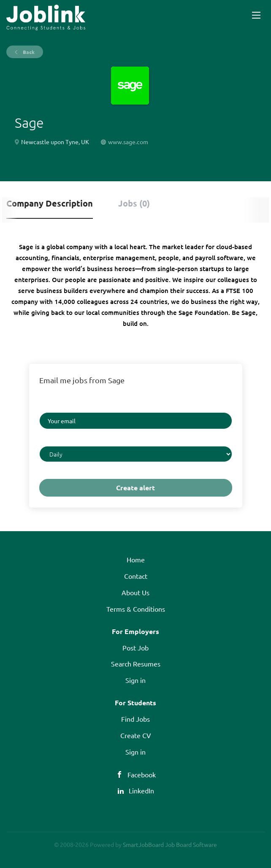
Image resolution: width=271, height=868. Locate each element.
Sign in (135, 680)
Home (136, 559)
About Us (135, 592)
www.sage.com (128, 142)
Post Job (135, 648)
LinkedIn (141, 790)
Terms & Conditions (136, 609)
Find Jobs (135, 719)
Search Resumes (136, 664)
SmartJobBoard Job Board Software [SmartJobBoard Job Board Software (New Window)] (170, 844)
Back (28, 52)
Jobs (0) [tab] (134, 203)
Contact (136, 576)
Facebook (142, 774)
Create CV (136, 735)
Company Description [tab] (50, 203)
